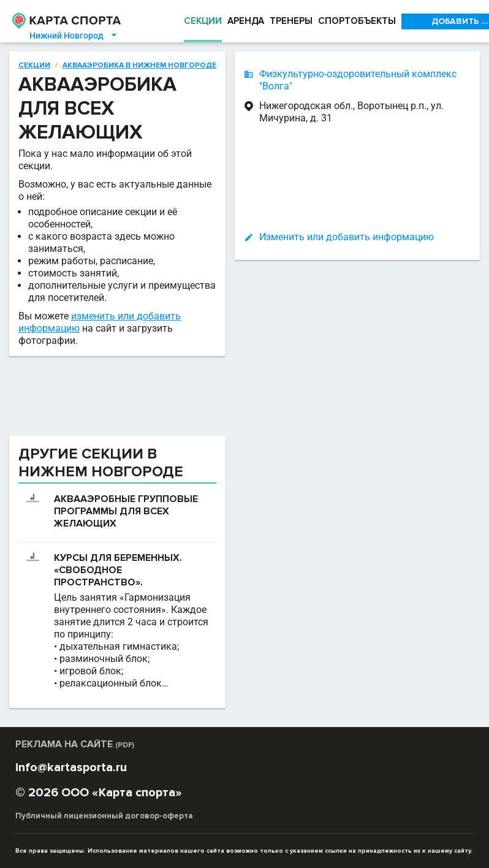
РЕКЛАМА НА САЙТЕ (77, 744)
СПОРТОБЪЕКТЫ (363, 21)
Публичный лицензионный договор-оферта (102, 816)
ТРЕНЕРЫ (295, 21)
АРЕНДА (247, 21)
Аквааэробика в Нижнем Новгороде (137, 65)
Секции (34, 65)
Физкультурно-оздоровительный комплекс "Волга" (358, 80)
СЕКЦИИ (203, 21)
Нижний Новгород (74, 36)
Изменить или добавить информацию (347, 237)
